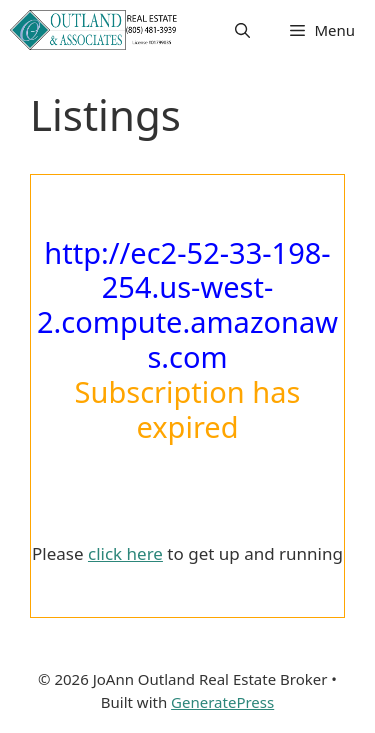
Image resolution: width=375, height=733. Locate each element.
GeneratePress (222, 702)
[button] (242, 30)
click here (125, 553)
